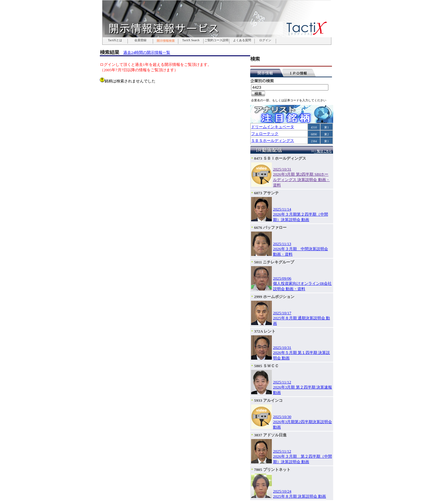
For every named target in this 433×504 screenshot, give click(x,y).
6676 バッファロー (270, 227)
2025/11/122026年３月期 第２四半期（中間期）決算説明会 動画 (302, 456)
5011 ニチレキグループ (274, 262)
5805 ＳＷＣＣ (266, 366)
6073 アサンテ (266, 193)
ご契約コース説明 (216, 40)
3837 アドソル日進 (270, 435)
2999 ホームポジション (274, 297)
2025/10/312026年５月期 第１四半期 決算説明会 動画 (301, 353)
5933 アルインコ (268, 400)
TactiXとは (115, 40)
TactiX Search (191, 40)
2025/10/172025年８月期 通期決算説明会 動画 (301, 318)
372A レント (265, 331)
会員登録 (140, 40)
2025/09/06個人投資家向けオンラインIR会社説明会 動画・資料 (302, 284)
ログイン (265, 40)
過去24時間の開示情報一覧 (147, 52)
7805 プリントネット (272, 470)
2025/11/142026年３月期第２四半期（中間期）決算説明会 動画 (301, 214)
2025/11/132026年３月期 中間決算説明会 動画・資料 (301, 249)
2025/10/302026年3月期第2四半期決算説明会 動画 (302, 422)
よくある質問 (242, 40)
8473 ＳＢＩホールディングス (280, 158)
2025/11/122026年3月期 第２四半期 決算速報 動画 (302, 387)
